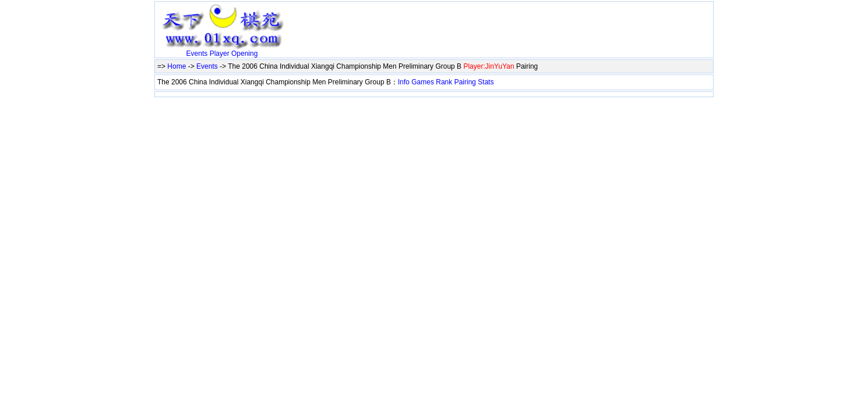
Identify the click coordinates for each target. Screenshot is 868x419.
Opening (244, 54)
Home (177, 66)
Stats (486, 82)
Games (423, 82)
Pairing (465, 82)
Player (220, 54)
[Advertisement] (425, 22)
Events (197, 54)
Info (404, 82)
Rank (444, 82)
